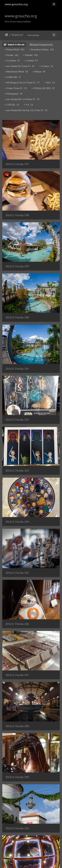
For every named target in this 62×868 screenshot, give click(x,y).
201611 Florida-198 (17, 215)
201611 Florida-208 (17, 726)
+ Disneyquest (13, 94)
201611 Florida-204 (17, 522)
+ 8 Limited (12, 61)
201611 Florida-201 (17, 369)
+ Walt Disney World (16, 72)
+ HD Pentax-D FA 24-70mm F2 (22, 83)
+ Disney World (15, 50)
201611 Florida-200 (17, 317)
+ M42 (50, 83)
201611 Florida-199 (17, 266)
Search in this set (14, 45)
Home (6, 35)
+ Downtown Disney (42, 50)
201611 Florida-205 (17, 573)
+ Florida (12, 55)
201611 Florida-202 (17, 420)
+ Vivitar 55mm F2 (16, 88)
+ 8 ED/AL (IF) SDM (43, 88)
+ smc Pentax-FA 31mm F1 (20, 66)
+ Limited (31, 61)
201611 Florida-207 (17, 675)
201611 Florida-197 (17, 164)
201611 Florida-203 (17, 471)
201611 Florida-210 (17, 828)
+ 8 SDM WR (13, 77)
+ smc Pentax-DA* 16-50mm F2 (22, 99)
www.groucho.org (16, 4)
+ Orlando (31, 55)
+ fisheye (39, 72)
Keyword (17, 35)
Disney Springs (33, 35)
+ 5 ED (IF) (12, 105)
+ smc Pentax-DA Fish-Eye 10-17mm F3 (26, 110)
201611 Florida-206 (17, 624)
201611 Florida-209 (17, 777)
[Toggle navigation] (54, 4)
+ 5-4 (28, 105)
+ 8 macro (46, 66)
